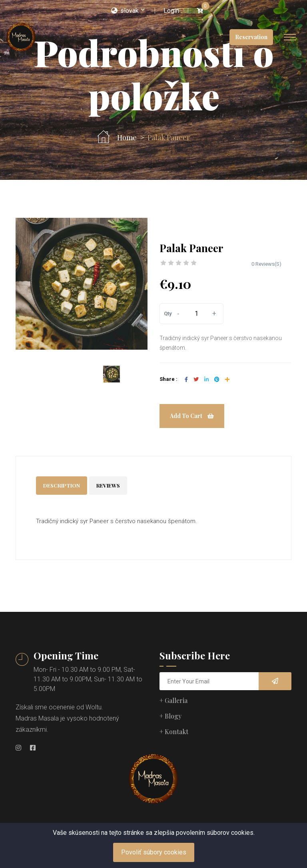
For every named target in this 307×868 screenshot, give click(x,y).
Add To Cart (192, 416)
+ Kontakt (174, 732)
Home (127, 138)
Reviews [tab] (108, 485)
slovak (125, 11)
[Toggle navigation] (290, 37)
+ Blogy (170, 716)
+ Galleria (173, 700)
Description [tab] (62, 485)
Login (171, 11)
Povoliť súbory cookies (154, 852)
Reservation (251, 37)
